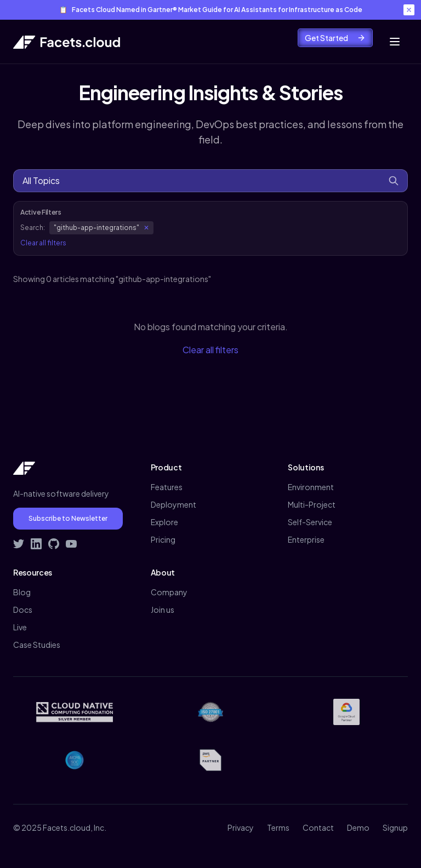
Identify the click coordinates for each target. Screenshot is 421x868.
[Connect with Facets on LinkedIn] (36, 544)
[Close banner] (409, 10)
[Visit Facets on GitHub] (54, 544)
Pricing (163, 539)
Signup (395, 827)
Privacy (241, 827)
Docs (23, 610)
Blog (22, 592)
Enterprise (306, 539)
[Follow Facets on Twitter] (19, 544)
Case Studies (37, 645)
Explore (164, 522)
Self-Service (310, 522)
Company (169, 592)
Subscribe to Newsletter (68, 518)
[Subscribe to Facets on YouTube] (71, 544)
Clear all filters (43, 243)
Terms (278, 827)
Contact (318, 827)
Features (167, 487)
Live (20, 627)
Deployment (173, 504)
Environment (311, 487)
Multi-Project (312, 504)
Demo (358, 827)
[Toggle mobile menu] (395, 42)
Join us (163, 610)
